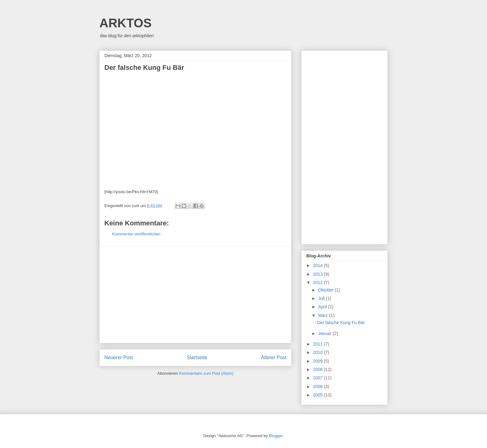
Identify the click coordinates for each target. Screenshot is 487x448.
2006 (319, 387)
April (323, 307)
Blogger (276, 436)
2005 (319, 395)
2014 (319, 265)
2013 (319, 274)
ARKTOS (125, 23)
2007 (319, 378)
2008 (319, 369)
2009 (319, 361)
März (323, 315)
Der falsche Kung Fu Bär (341, 323)
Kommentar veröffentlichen (136, 234)
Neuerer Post (119, 357)
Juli (322, 298)
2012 (319, 283)
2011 (319, 344)
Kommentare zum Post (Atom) (206, 373)
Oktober (326, 290)
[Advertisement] (195, 295)
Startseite (197, 357)
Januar (325, 333)
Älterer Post (274, 357)
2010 (319, 352)
